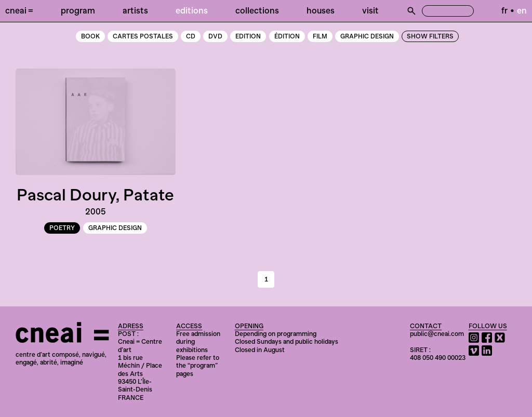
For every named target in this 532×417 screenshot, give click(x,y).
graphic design (367, 36)
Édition (287, 36)
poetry (62, 228)
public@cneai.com (437, 334)
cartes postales (143, 36)
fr (504, 10)
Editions (192, 10)
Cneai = (19, 10)
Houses (321, 10)
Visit (370, 10)
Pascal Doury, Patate (95, 195)
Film (320, 36)
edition (248, 36)
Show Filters (430, 36)
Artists (135, 10)
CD (191, 36)
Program (78, 10)
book (90, 36)
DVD (215, 36)
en (522, 10)
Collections (257, 10)
